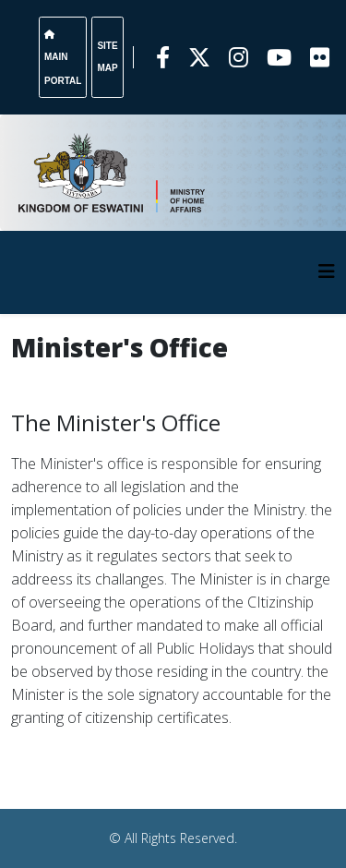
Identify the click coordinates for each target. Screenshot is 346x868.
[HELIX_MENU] (327, 271)
